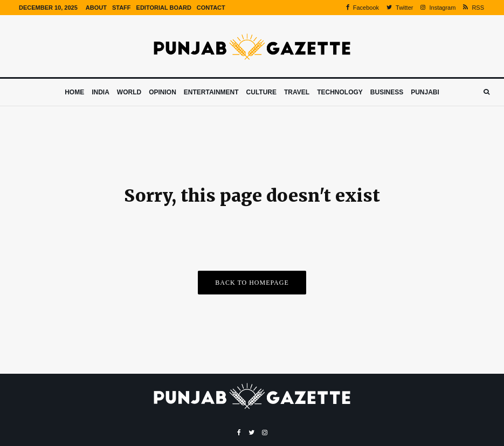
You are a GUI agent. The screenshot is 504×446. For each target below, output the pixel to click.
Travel (297, 92)
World (129, 92)
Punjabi (425, 92)
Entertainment (211, 92)
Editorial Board (164, 8)
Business (387, 92)
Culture (261, 92)
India (101, 92)
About (96, 8)
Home (74, 92)
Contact (211, 8)
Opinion (163, 92)
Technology (340, 92)
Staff (122, 8)
